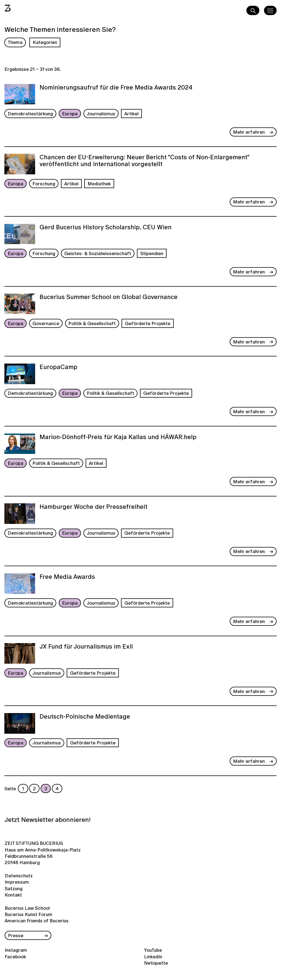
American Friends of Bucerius (37, 921)
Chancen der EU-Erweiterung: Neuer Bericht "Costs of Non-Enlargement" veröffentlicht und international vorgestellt (144, 161)
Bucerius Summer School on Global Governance (109, 297)
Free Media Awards (67, 577)
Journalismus (101, 114)
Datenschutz (19, 876)
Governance (46, 323)
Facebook (15, 957)
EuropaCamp (58, 367)
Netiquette (156, 963)
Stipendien (152, 253)
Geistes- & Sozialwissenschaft (98, 253)
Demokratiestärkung (30, 114)
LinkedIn (153, 957)
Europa (70, 114)
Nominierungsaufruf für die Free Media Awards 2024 (116, 88)
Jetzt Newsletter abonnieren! (47, 820)
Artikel (131, 114)
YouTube (153, 950)
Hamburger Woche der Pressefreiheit (93, 507)
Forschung (44, 184)
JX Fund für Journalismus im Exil (86, 647)
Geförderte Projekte (148, 323)
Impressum (17, 882)
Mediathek (99, 184)
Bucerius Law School (27, 908)
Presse (16, 935)
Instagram (16, 950)
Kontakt (13, 895)
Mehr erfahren (249, 132)
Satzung (14, 888)
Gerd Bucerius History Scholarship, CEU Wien (106, 228)
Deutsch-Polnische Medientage (85, 717)
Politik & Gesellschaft (92, 323)
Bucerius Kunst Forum (29, 914)
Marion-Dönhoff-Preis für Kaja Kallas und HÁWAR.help (118, 437)
